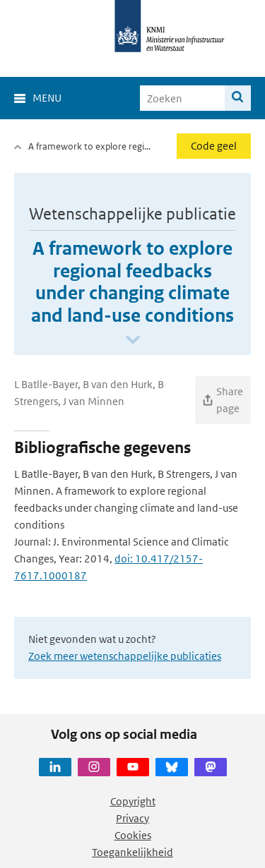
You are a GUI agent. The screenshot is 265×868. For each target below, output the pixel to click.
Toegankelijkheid (132, 852)
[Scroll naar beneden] (133, 340)
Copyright (133, 801)
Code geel (214, 146)
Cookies (133, 835)
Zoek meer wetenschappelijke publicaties (125, 656)
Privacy (132, 818)
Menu (47, 98)
